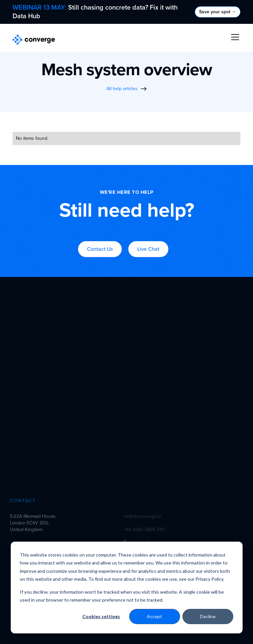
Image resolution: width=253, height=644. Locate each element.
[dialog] (126, 588)
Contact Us (100, 249)
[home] (34, 40)
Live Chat (148, 249)
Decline (208, 616)
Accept (154, 616)
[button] (234, 37)
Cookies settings (101, 616)
